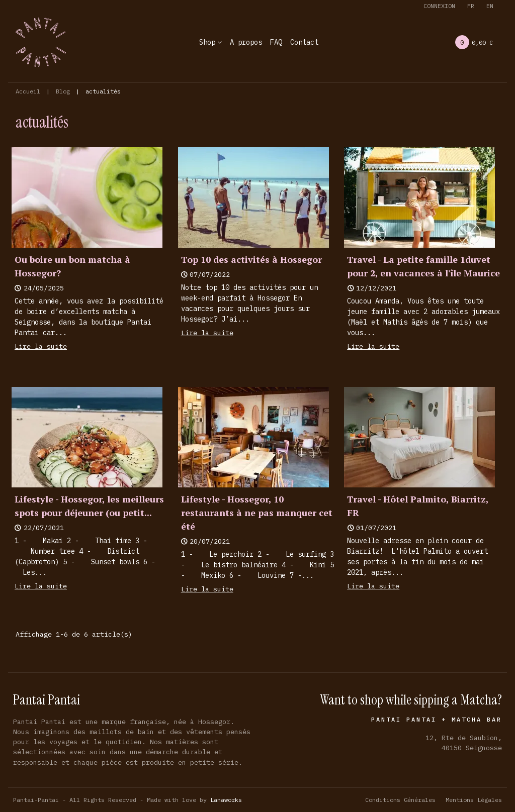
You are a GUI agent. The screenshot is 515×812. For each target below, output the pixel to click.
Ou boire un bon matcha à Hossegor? (72, 266)
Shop (207, 42)
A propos (246, 42)
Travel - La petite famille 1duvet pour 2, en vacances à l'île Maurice (423, 266)
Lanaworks (226, 800)
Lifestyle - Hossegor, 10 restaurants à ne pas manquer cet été (257, 513)
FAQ (276, 42)
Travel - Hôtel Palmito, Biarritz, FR (418, 506)
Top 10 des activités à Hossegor (251, 259)
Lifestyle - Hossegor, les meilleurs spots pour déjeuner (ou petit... (89, 506)
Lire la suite (41, 346)
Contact (304, 42)
